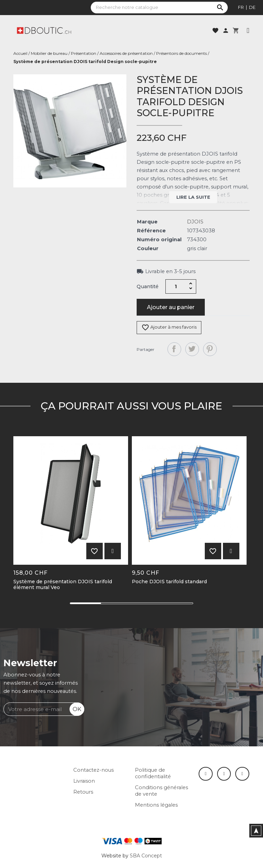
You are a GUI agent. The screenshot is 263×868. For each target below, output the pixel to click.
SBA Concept (146, 856)
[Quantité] (176, 286)
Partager (174, 349)
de (252, 7)
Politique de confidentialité (153, 773)
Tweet (192, 349)
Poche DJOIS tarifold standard (169, 582)
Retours (83, 792)
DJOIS (195, 222)
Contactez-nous (93, 770)
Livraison (84, 781)
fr (241, 7)
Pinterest (210, 349)
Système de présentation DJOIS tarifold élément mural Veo (63, 585)
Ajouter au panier (171, 307)
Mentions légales (156, 805)
